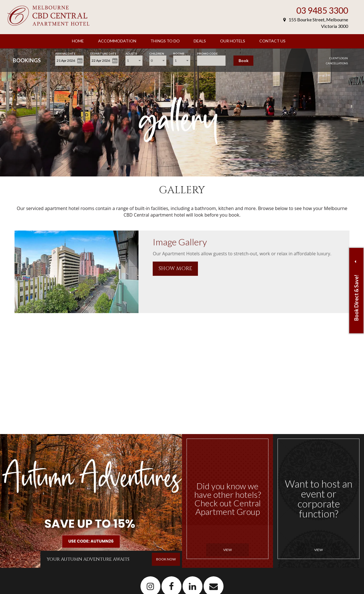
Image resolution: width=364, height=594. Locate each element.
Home (78, 41)
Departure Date (103, 53)
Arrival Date (65, 53)
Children (157, 53)
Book (244, 60)
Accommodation (117, 41)
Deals (200, 41)
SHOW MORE (175, 269)
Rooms (179, 53)
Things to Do (165, 41)
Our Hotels (233, 41)
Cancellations (337, 63)
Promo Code (207, 53)
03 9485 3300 (322, 10)
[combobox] (134, 61)
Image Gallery (180, 242)
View (227, 550)
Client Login (339, 58)
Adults (131, 53)
